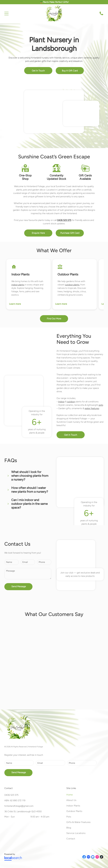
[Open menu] (6, 14)
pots (101, 405)
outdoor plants (72, 285)
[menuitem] (85, 796)
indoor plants (18, 285)
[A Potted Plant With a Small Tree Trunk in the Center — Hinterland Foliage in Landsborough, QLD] (24, 401)
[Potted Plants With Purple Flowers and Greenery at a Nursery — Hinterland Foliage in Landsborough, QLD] (54, 112)
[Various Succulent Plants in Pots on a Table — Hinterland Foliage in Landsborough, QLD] (80, 482)
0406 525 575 (11, 795)
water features (92, 408)
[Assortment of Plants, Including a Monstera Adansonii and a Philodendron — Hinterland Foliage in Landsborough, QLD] (76, 565)
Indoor (61, 402)
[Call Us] (101, 15)
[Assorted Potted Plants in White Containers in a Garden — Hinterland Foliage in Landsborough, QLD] (81, 114)
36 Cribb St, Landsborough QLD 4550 (23, 811)
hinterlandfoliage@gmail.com (19, 806)
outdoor (71, 402)
